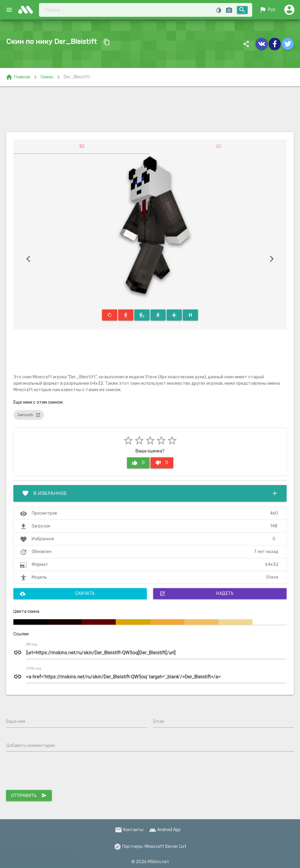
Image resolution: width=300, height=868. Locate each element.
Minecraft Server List (166, 847)
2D (218, 146)
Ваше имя (16, 722)
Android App (165, 830)
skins (27, 10)
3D (82, 146)
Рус (267, 10)
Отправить (29, 795)
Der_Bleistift (77, 77)
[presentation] (52, 772)
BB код (32, 645)
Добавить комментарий (30, 746)
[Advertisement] (150, 109)
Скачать (57, 594)
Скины (47, 77)
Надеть (197, 594)
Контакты (129, 830)
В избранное (150, 493)
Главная (18, 77)
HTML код (34, 669)
